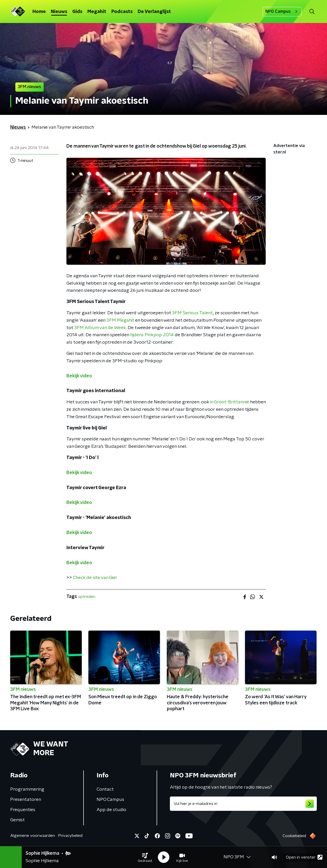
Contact (105, 789)
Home (39, 12)
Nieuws (59, 12)
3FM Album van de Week (100, 328)
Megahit (97, 12)
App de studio (111, 810)
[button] (145, 857)
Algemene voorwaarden (33, 836)
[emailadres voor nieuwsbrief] (243, 804)
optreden (87, 597)
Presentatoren (26, 800)
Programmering (27, 789)
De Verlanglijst (154, 12)
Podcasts (122, 12)
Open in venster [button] (304, 857)
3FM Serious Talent (192, 313)
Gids (77, 12)
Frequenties (23, 810)
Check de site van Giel (95, 578)
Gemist (17, 820)
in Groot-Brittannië (230, 402)
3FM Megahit (120, 320)
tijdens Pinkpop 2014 (152, 335)
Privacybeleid (70, 836)
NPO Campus (282, 11)
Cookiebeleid (294, 836)
